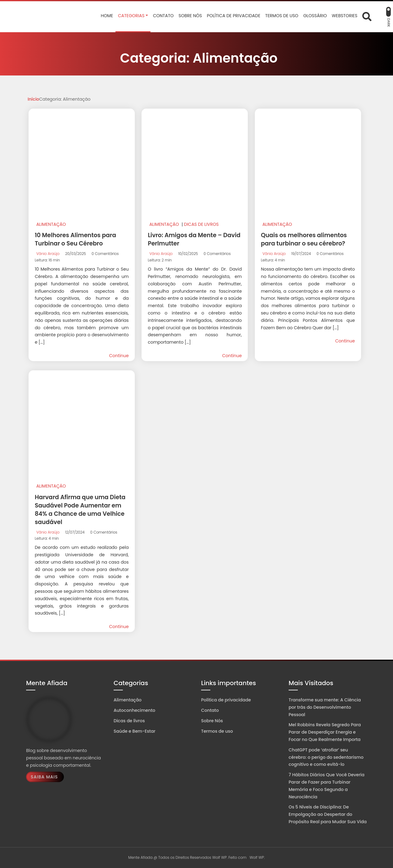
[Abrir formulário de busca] (367, 16)
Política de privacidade (226, 700)
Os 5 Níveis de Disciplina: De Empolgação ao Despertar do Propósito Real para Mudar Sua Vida (328, 814)
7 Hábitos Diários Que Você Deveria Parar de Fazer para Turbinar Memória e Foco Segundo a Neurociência (327, 786)
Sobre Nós (212, 721)
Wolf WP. (257, 857)
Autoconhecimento (134, 710)
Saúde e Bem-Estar (134, 731)
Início (33, 99)
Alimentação (51, 224)
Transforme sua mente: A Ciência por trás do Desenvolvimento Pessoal (325, 707)
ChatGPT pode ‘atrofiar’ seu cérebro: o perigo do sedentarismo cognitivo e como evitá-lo (326, 757)
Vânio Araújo (48, 254)
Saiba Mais (44, 777)
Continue (119, 356)
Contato (210, 710)
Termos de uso (217, 731)
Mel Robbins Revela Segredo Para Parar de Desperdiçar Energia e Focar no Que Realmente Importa (325, 732)
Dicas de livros (201, 224)
